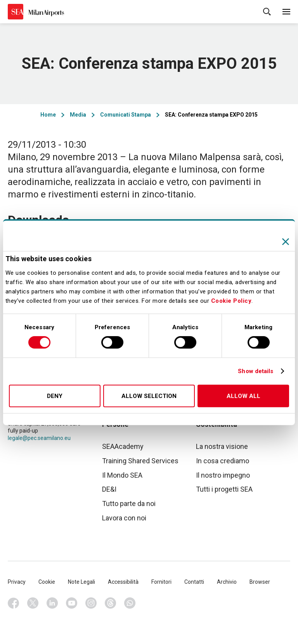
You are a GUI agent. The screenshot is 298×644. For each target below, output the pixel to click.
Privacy (17, 582)
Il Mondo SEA (122, 475)
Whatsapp (130, 603)
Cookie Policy (231, 301)
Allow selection (149, 396)
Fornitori (161, 582)
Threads (111, 603)
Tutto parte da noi (129, 504)
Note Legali (81, 582)
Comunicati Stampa (126, 115)
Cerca (267, 12)
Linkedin (52, 603)
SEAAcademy (123, 446)
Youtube (72, 603)
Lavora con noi (124, 518)
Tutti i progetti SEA (224, 489)
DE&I (109, 489)
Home (48, 115)
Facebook (14, 603)
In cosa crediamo (223, 461)
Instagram (91, 603)
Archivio (227, 582)
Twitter (33, 603)
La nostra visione (222, 446)
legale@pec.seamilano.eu (39, 438)
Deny (55, 396)
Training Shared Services (140, 461)
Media (78, 115)
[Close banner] (286, 241)
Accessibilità (123, 582)
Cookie (47, 582)
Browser (260, 582)
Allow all (243, 396)
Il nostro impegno (223, 475)
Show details (256, 371)
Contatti (194, 582)
